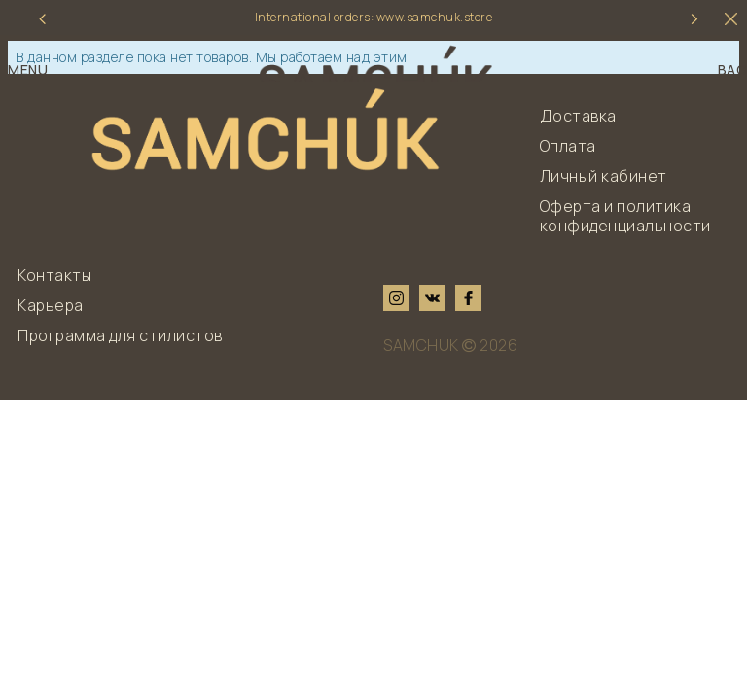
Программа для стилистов (120, 335)
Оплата (568, 146)
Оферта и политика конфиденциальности (625, 215)
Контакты (54, 275)
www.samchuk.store (435, 17)
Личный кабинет (604, 176)
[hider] (731, 19)
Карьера (51, 305)
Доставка (578, 116)
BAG (733, 70)
